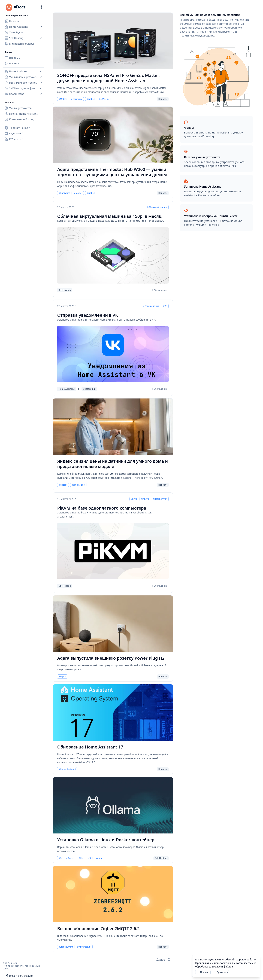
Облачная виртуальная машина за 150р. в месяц (109, 216)
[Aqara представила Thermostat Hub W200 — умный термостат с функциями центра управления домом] (113, 135)
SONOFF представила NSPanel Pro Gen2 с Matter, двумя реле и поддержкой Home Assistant (108, 78)
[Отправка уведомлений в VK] (113, 354)
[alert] (226, 966)
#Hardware (77, 99)
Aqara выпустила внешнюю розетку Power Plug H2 (111, 658)
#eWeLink (104, 99)
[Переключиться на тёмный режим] (41, 7)
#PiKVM (145, 499)
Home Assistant (66, 389)
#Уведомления (151, 306)
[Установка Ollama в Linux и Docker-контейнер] (113, 805)
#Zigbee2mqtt (66, 947)
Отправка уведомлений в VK (87, 315)
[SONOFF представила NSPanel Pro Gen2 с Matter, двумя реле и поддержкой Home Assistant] (113, 41)
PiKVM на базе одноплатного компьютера (102, 508)
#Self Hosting (95, 858)
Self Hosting (65, 290)
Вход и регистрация (19, 976)
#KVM (134, 499)
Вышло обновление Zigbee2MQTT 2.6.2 (98, 929)
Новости (163, 99)
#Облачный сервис (157, 207)
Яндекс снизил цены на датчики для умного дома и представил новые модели (112, 464)
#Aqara (62, 677)
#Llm (82, 858)
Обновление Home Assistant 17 (90, 747)
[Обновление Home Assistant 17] (113, 713)
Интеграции (89, 389)
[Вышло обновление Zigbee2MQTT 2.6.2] (113, 894)
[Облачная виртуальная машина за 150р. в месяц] (113, 255)
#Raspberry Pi (160, 499)
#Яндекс (63, 485)
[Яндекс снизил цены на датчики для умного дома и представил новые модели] (113, 427)
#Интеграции (84, 947)
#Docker (70, 858)
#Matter (63, 99)
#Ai (60, 858)
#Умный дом (78, 485)
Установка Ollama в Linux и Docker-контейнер (106, 840)
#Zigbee (91, 99)
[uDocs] (18, 7)
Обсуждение (158, 290)
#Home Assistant (67, 769)
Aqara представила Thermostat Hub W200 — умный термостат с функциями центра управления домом (112, 172)
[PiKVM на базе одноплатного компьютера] (113, 551)
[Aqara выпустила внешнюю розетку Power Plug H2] (113, 624)
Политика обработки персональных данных (21, 967)
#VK (165, 306)
